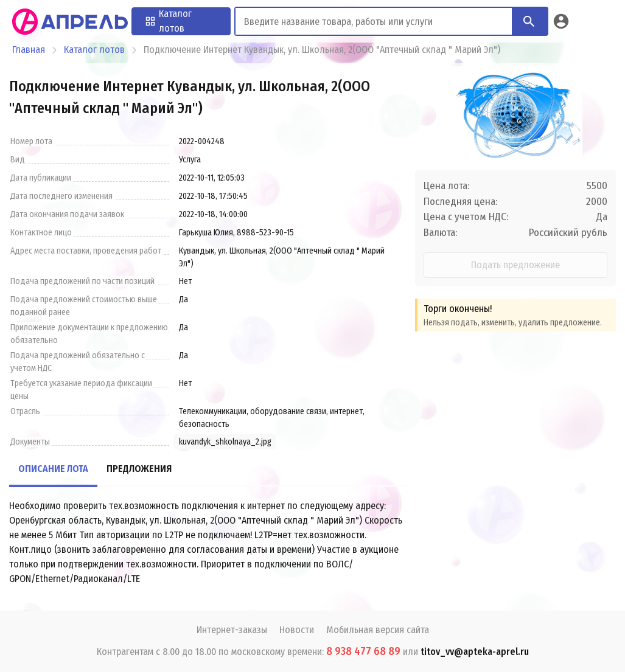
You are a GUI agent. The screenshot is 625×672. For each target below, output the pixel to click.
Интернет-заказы (232, 630)
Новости (297, 630)
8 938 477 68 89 (363, 651)
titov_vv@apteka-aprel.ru (475, 652)
